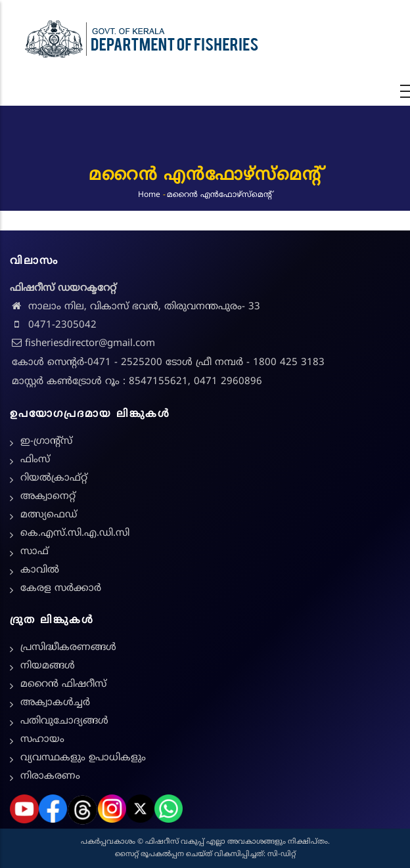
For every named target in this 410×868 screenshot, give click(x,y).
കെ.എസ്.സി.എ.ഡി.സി (75, 533)
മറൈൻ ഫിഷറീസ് (63, 684)
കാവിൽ (40, 570)
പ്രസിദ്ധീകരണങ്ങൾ (68, 648)
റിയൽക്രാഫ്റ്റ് (54, 478)
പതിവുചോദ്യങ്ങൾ (64, 721)
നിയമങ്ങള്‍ (48, 666)
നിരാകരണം (50, 776)
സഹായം (42, 740)
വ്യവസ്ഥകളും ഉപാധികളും (83, 758)
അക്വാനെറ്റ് (48, 497)
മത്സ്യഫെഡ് (49, 515)
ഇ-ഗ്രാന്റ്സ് (46, 442)
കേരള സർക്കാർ (61, 589)
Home (149, 195)
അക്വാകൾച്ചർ (55, 703)
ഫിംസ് (35, 460)
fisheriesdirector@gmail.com (82, 344)
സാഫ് (34, 552)
